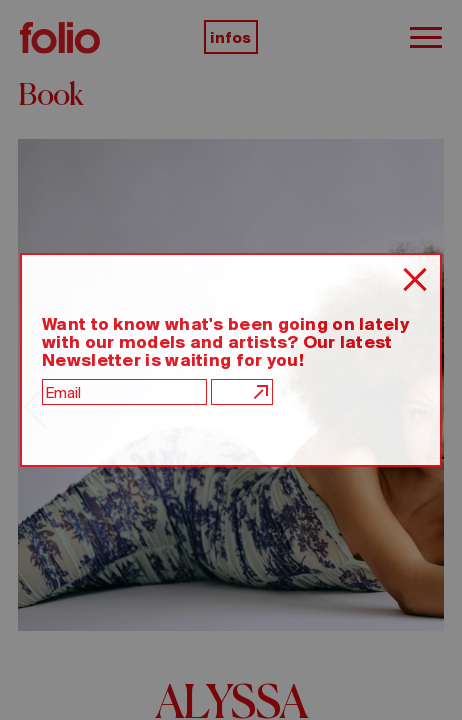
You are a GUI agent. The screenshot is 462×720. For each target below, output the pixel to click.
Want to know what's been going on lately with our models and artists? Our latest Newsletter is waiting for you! (225, 342)
